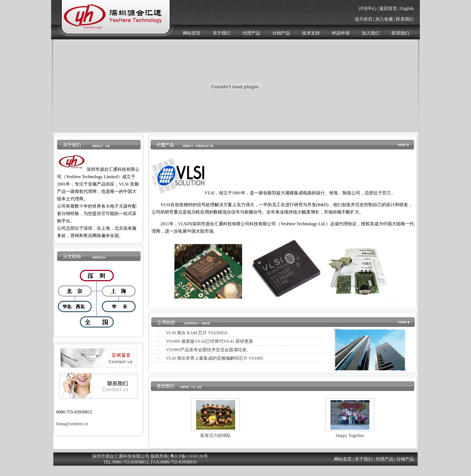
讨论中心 (368, 8)
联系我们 (405, 19)
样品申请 (341, 33)
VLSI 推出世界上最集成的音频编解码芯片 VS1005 (215, 358)
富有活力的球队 (216, 436)
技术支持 (311, 33)
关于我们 (222, 33)
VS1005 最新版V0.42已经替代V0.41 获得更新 (210, 341)
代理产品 (251, 33)
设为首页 (364, 19)
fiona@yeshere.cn (72, 424)
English (407, 8)
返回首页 (388, 8)
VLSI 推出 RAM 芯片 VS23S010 (196, 333)
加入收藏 (384, 19)
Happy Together (350, 436)
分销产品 (281, 33)
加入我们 (371, 33)
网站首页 (192, 33)
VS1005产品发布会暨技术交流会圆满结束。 (208, 350)
